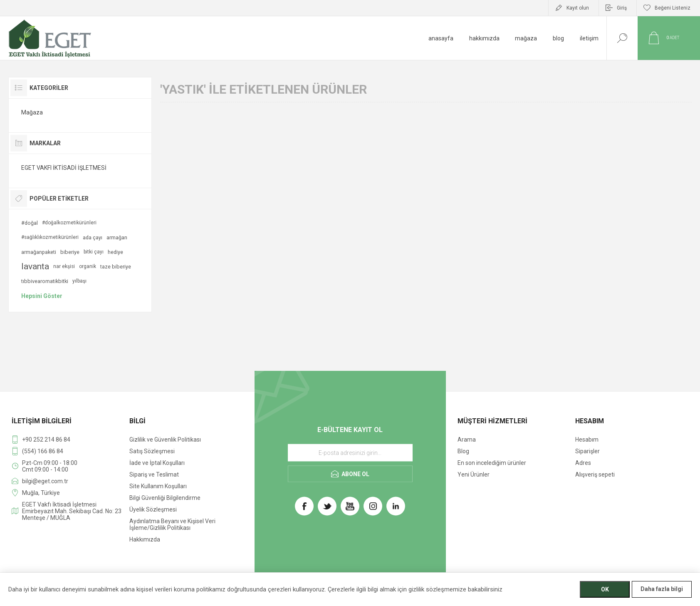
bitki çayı (94, 252)
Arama (467, 440)
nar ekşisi (64, 266)
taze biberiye (116, 267)
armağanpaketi (39, 252)
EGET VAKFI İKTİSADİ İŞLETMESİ (64, 168)
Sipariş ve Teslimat (154, 474)
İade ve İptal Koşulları (157, 463)
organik (88, 266)
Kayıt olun (578, 8)
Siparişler (587, 451)
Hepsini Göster (42, 296)
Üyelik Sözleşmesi (153, 509)
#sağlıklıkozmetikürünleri (50, 237)
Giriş (622, 8)
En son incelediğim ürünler (492, 463)
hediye (115, 252)
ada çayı (93, 237)
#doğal (30, 223)
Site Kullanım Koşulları (158, 486)
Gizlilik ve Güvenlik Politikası (165, 440)
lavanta (35, 266)
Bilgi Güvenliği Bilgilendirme (165, 498)
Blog (463, 451)
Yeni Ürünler (474, 474)
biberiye (70, 252)
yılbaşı (79, 281)
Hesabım (587, 440)
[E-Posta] (350, 453)
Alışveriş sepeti (595, 474)
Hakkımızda (145, 539)
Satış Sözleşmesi (152, 451)
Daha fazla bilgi (662, 589)
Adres (583, 463)
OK (605, 589)
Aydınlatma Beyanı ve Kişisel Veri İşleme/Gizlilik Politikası (172, 524)
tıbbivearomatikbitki (45, 281)
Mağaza (32, 112)
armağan (117, 237)
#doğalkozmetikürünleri (69, 223)
